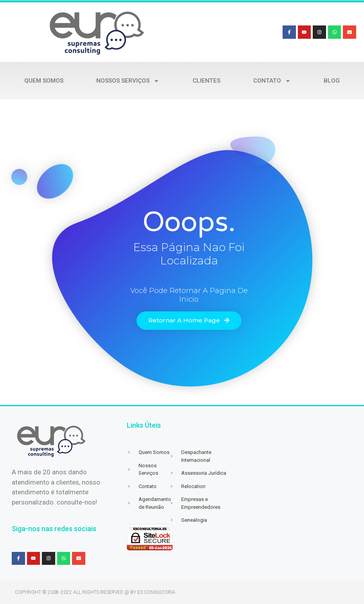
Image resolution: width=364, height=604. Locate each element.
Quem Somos (44, 81)
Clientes (206, 81)
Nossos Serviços (128, 81)
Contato (272, 81)
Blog (332, 81)
